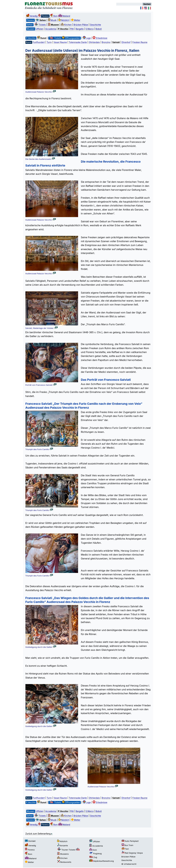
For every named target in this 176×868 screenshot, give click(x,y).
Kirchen (66, 25)
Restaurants (64, 862)
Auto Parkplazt (130, 841)
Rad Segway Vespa (132, 853)
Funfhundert (39, 42)
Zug (93, 857)
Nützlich (64, 20)
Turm (49, 42)
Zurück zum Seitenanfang (39, 834)
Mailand (64, 16)
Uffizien (40, 29)
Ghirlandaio (94, 42)
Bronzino (106, 42)
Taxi (125, 849)
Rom (54, 16)
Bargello (80, 29)
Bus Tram (127, 845)
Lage (87, 38)
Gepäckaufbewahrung (101, 861)
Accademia (51, 29)
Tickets (40, 25)
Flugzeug (95, 853)
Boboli (99, 29)
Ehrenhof (126, 42)
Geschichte (95, 25)
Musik (52, 20)
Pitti (72, 29)
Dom (93, 850)
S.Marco (90, 29)
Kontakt (30, 841)
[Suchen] (129, 4)
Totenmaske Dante (78, 42)
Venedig (32, 16)
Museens (63, 854)
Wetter (76, 20)
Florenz (30, 850)
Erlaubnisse (100, 38)
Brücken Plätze (81, 25)
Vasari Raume (60, 42)
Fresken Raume (140, 42)
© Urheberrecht (129, 864)
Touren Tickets (69, 850)
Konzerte (62, 845)
